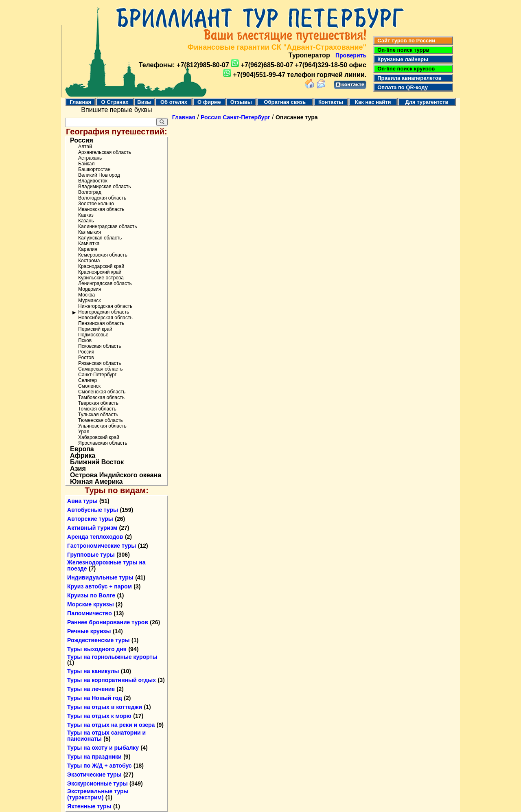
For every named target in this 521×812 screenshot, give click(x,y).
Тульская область (98, 415)
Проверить (351, 55)
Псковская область (100, 346)
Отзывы (241, 102)
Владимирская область (104, 187)
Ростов (86, 358)
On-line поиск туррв (402, 50)
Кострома (89, 261)
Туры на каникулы (93, 671)
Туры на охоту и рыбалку (103, 748)
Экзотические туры (94, 775)
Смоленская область (102, 392)
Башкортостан (94, 169)
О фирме (209, 102)
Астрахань (90, 158)
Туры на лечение (91, 689)
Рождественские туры (98, 640)
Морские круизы (91, 604)
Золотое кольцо (96, 204)
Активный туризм (92, 528)
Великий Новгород (99, 175)
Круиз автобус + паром (100, 586)
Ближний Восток (97, 462)
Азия (78, 469)
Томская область (97, 409)
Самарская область (101, 369)
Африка (83, 456)
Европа (82, 449)
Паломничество (90, 613)
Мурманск (89, 301)
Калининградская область (108, 226)
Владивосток (93, 181)
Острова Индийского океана (116, 475)
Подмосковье (93, 335)
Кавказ (86, 215)
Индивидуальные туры (100, 577)
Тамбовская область (101, 397)
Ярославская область (103, 443)
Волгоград (90, 192)
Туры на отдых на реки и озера (111, 725)
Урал (84, 432)
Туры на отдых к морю (99, 716)
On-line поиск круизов (405, 69)
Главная (80, 102)
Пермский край (95, 329)
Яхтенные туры (89, 806)
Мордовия (90, 289)
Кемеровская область (103, 255)
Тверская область (98, 403)
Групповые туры (91, 555)
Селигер (88, 380)
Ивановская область (101, 209)
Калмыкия (90, 232)
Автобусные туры (93, 510)
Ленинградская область (105, 283)
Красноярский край (100, 272)
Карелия (88, 249)
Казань (86, 221)
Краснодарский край (101, 266)
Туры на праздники (94, 757)
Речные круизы (89, 631)
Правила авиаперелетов (408, 78)
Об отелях (174, 102)
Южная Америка (96, 482)
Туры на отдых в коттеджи (105, 707)
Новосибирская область (105, 318)
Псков (85, 340)
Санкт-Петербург (97, 375)
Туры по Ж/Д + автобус (100, 766)
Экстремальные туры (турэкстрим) (98, 794)
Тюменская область (101, 420)
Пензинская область (101, 323)
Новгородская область (104, 312)
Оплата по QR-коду (401, 87)
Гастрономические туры (102, 546)
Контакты (331, 102)
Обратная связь (285, 102)
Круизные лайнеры (401, 59)
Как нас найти (373, 102)
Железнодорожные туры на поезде (106, 565)
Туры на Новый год (95, 698)
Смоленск (89, 386)
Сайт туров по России (405, 41)
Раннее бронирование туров (108, 622)
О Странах (115, 102)
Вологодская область (102, 198)
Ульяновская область (102, 426)
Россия (82, 140)
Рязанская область (100, 363)
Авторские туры (90, 519)
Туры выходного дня (97, 649)
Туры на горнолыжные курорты (112, 657)
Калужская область (100, 238)
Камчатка (89, 244)
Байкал (86, 164)
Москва (86, 295)
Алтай (85, 147)
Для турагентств (427, 102)
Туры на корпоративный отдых (112, 680)
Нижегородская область (105, 306)
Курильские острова (101, 278)
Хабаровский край (99, 437)
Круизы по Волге (91, 595)
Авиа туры (82, 501)
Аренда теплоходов (95, 537)
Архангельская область (105, 152)
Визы (144, 102)
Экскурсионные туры (97, 783)
